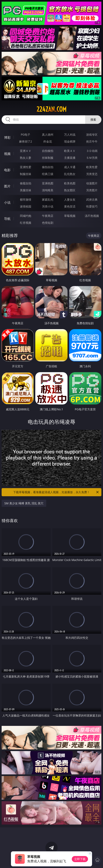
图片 (7, 186)
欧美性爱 (92, 167)
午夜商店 (48, 216)
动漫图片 (92, 183)
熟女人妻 (26, 158)
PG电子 (25, 135)
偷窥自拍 (26, 183)
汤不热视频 (92, 216)
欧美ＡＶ (70, 151)
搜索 (93, 119)
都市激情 (26, 199)
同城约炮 (26, 216)
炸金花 (48, 141)
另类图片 (92, 190)
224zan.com (51, 109)
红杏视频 (26, 223)
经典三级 (48, 174)
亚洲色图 (48, 183)
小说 (7, 202)
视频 (7, 154)
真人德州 (48, 135)
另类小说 (48, 206)
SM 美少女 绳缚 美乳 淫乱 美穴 (24, 503)
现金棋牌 (70, 141)
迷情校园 (26, 206)
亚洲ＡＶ (26, 151)
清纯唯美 (48, 190)
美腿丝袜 (26, 190)
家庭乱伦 (48, 199)
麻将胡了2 (26, 141)
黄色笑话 (70, 206)
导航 (7, 219)
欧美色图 (70, 183)
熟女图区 (70, 190)
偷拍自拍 (48, 167)
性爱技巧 (92, 206)
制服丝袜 (26, 174)
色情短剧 (48, 223)
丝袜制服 (48, 158)
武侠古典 (92, 199)
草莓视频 (70, 216)
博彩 (7, 137)
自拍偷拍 (48, 151)
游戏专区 (92, 135)
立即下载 (80, 859)
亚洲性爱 (26, 167)
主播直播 (70, 158)
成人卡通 (70, 167)
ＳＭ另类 (92, 158)
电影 (7, 170)
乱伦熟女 (70, 174)
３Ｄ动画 (92, 151)
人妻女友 (70, 199)
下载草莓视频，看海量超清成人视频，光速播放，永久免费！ (56, 492)
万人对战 (70, 135)
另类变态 (92, 174)
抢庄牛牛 (92, 141)
